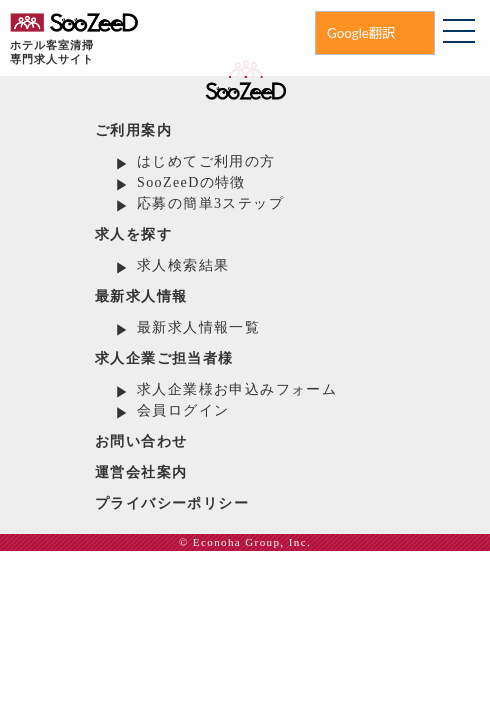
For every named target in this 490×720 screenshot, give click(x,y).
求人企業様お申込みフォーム (237, 389)
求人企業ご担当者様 (164, 358)
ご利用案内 (133, 130)
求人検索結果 (183, 265)
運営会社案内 (141, 472)
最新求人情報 (141, 296)
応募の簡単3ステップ (210, 203)
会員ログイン (183, 410)
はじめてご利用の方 (206, 161)
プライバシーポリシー (172, 503)
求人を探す (133, 234)
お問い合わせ (141, 441)
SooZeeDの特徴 (191, 182)
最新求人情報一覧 (198, 327)
